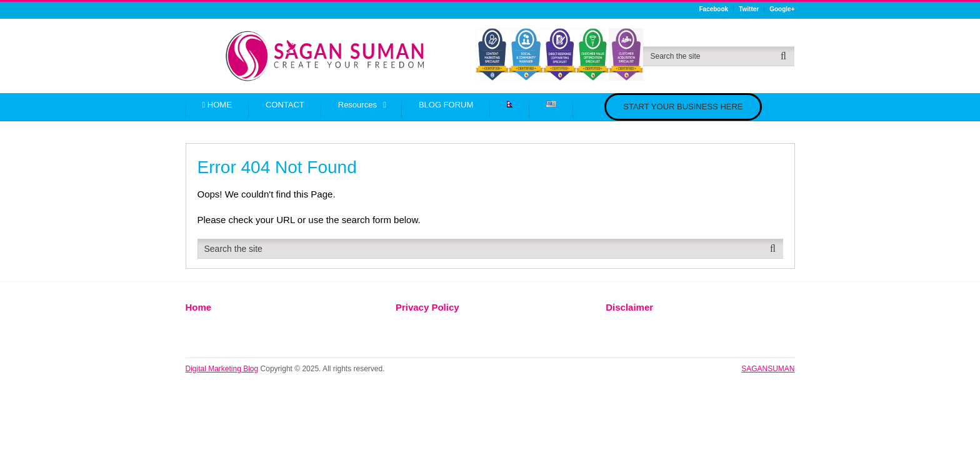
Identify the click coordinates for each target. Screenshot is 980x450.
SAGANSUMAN (768, 369)
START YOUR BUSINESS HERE (683, 107)
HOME (217, 105)
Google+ (782, 9)
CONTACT (285, 105)
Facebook (713, 9)
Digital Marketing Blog (222, 369)
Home (199, 307)
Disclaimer (629, 307)
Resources (357, 105)
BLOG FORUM (446, 105)
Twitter (749, 9)
